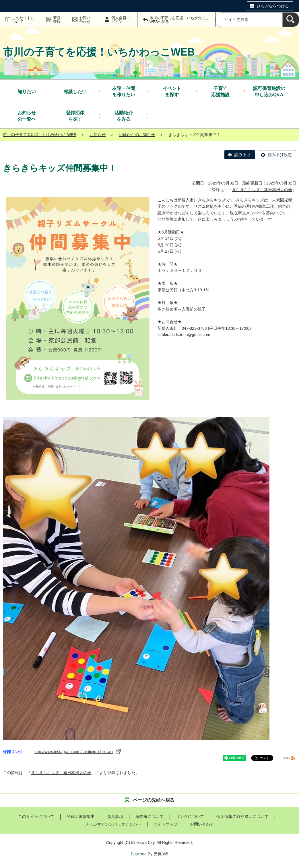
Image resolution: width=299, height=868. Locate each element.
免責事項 (115, 816)
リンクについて (190, 816)
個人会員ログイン (121, 20)
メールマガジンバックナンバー (113, 824)
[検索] (291, 20)
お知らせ (98, 135)
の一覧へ (27, 116)
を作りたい (124, 91)
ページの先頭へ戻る (154, 800)
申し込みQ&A (269, 91)
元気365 (161, 854)
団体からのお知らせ (137, 135)
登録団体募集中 (81, 816)
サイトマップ (166, 824)
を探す (172, 91)
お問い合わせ (85, 20)
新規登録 (57, 20)
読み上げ (242, 155)
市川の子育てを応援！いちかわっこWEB (40, 135)
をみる (124, 116)
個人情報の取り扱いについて (242, 816)
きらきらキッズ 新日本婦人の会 (262, 190)
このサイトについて (23, 20)
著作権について (149, 816)
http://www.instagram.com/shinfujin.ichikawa (78, 752)
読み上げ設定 (280, 155)
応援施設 (220, 91)
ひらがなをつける (273, 6)
